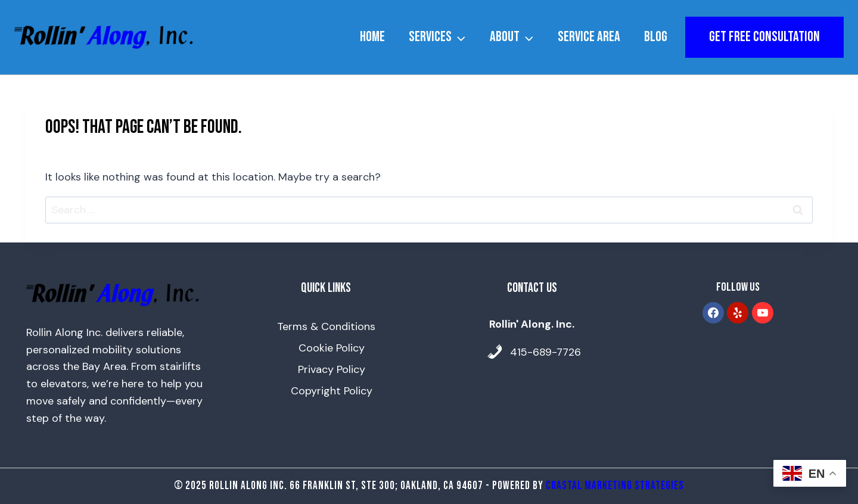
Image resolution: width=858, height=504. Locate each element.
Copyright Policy (332, 391)
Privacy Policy (332, 369)
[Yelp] (738, 313)
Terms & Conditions (326, 326)
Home (372, 37)
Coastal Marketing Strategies (615, 486)
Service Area (589, 37)
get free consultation (764, 37)
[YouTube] (763, 313)
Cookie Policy (332, 348)
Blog (656, 37)
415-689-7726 (545, 352)
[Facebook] (713, 313)
